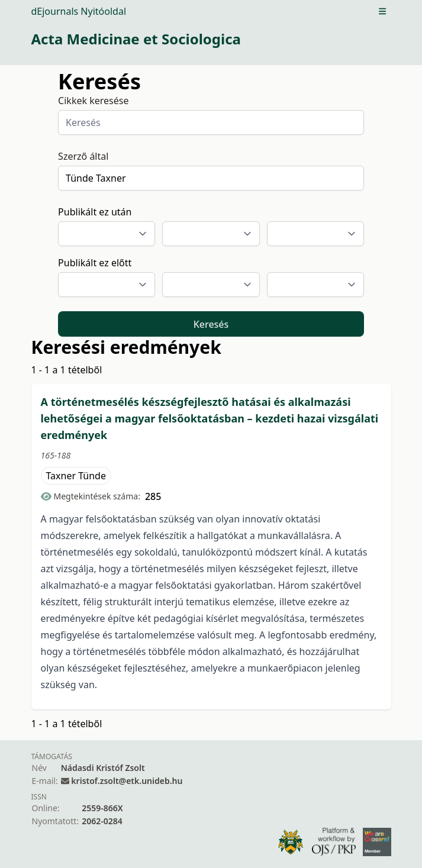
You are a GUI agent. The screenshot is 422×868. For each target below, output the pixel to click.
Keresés (211, 324)
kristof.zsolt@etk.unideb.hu (127, 781)
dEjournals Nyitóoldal (79, 11)
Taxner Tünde (76, 476)
